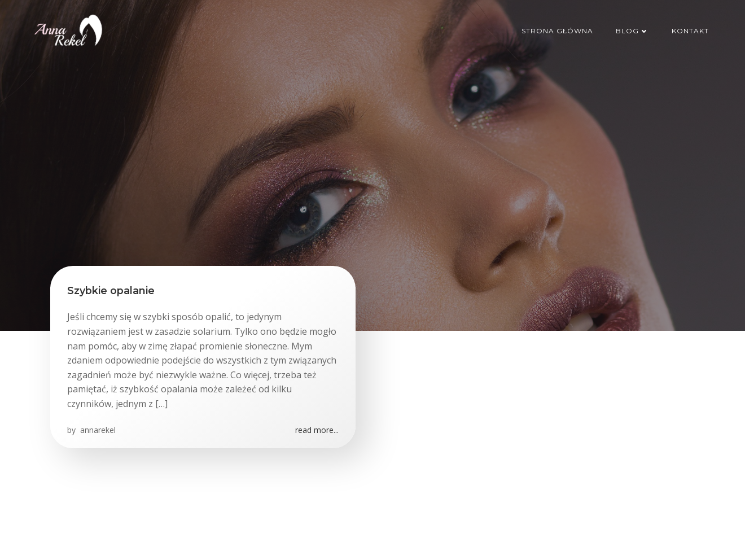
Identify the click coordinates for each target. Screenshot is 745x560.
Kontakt (690, 31)
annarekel (97, 430)
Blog (632, 31)
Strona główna (557, 31)
